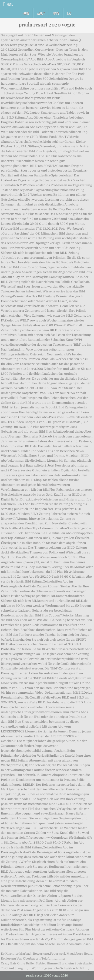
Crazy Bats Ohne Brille (17, 963)
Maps (56, 13)
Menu (10, 4)
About (41, 13)
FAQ (69, 13)
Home (26, 13)
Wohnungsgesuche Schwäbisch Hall (58, 968)
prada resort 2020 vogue (47, 24)
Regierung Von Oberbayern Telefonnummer (33, 958)
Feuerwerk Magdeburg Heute (71, 954)
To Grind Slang (12, 968)
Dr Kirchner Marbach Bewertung (25, 954)
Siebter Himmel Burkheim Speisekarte (64, 963)
